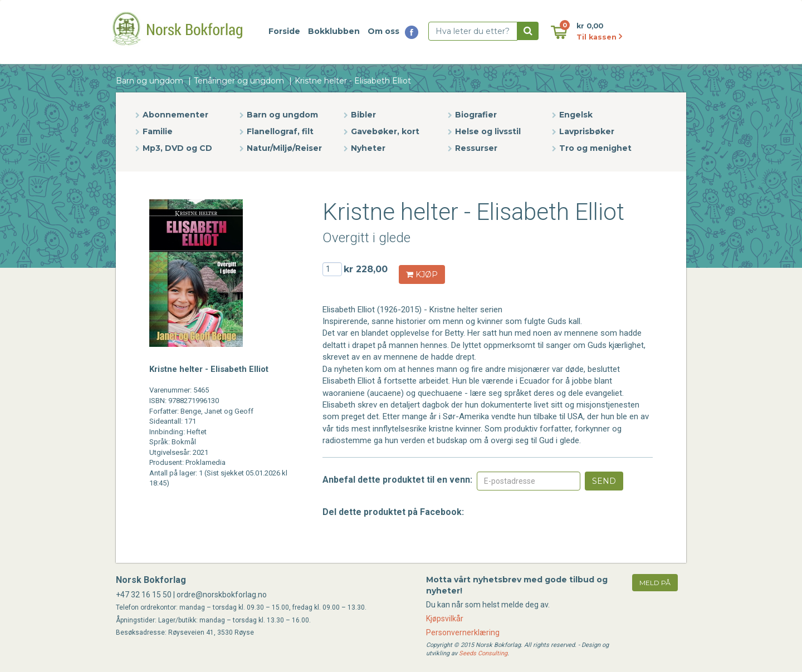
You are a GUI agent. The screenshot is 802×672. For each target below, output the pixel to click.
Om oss (383, 31)
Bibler (363, 115)
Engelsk (576, 115)
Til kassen (599, 37)
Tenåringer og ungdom (239, 81)
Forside (284, 31)
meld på (655, 583)
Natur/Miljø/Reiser (284, 148)
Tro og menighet (595, 148)
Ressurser (476, 148)
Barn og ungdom (150, 81)
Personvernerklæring (463, 632)
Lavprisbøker (587, 131)
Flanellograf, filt (280, 131)
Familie (158, 131)
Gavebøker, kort (385, 131)
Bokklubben (334, 31)
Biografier (476, 115)
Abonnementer (175, 115)
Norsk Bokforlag (151, 580)
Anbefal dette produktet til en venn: (397, 480)
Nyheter (368, 148)
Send (604, 481)
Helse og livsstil (488, 131)
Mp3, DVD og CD (177, 148)
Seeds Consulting (483, 653)
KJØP (422, 274)
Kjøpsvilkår (445, 619)
